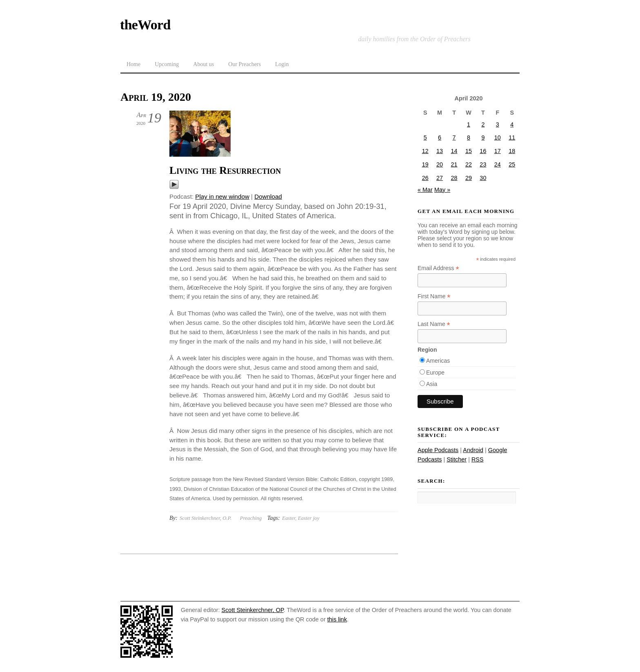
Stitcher (457, 459)
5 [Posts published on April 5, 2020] (425, 138)
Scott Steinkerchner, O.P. (206, 518)
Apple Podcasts (438, 450)
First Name (434, 296)
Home (133, 64)
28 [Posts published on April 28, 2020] (454, 178)
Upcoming (167, 64)
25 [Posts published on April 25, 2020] (512, 164)
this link (337, 619)
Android (473, 450)
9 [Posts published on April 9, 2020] (483, 138)
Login (282, 64)
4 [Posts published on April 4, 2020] (512, 124)
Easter (289, 518)
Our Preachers (244, 64)
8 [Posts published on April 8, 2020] (469, 138)
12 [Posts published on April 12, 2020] (425, 151)
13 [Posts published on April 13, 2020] (440, 151)
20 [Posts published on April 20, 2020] (440, 164)
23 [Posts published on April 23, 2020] (483, 164)
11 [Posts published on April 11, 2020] (512, 138)
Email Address (438, 268)
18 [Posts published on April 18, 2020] (512, 151)
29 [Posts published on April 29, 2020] (469, 178)
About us (203, 64)
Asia (432, 384)
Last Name (434, 324)
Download (268, 196)
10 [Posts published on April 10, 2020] (498, 138)
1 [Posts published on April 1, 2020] (469, 124)
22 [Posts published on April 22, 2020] (469, 164)
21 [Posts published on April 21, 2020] (454, 164)
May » (442, 190)
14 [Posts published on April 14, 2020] (454, 151)
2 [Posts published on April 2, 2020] (483, 124)
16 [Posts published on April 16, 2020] (483, 151)
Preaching (251, 518)
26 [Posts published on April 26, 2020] (425, 178)
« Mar (425, 190)
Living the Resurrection (225, 170)
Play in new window (222, 196)
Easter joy (309, 518)
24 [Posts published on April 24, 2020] (498, 164)
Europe (435, 373)
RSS (478, 459)
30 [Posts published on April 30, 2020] (483, 178)
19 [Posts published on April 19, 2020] (425, 164)
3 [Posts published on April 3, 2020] (498, 124)
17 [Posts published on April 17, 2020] (498, 151)
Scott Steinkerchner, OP (253, 610)
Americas (438, 361)
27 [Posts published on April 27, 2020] (440, 178)
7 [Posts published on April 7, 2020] (454, 138)
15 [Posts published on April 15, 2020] (469, 151)
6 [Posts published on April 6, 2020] (440, 138)
